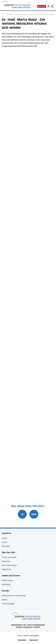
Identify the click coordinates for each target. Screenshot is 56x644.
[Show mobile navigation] (52, 6)
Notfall (42, 6)
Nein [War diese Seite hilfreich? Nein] (34, 514)
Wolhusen (6, 546)
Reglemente (6, 569)
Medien (5, 600)
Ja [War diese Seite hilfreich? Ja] (22, 514)
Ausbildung (6, 585)
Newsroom (9, 15)
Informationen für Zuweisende (14, 596)
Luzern (4, 538)
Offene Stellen (7, 581)
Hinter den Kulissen (9, 565)
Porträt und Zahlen (9, 557)
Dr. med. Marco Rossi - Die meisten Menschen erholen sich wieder (35, 15)
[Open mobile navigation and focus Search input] (49, 6)
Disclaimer (22, 640)
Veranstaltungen (8, 604)
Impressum (34, 640)
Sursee (5, 542)
